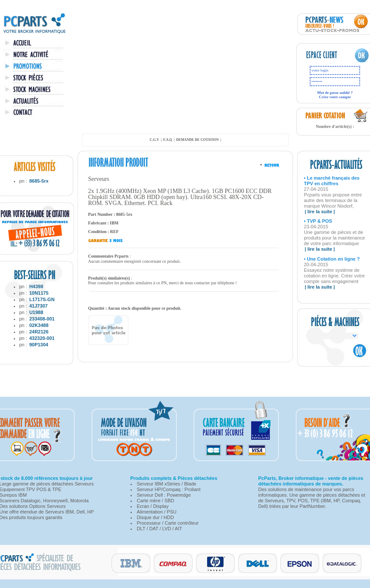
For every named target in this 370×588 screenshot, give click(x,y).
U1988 (36, 312)
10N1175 (39, 293)
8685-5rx (39, 181)
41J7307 (39, 306)
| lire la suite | (320, 212)
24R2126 (39, 332)
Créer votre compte (335, 97)
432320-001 (42, 338)
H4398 (36, 286)
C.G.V (154, 140)
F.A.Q (168, 140)
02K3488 (39, 325)
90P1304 (39, 345)
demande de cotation (197, 140)
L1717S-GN (42, 299)
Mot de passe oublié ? (335, 93)
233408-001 (42, 319)
